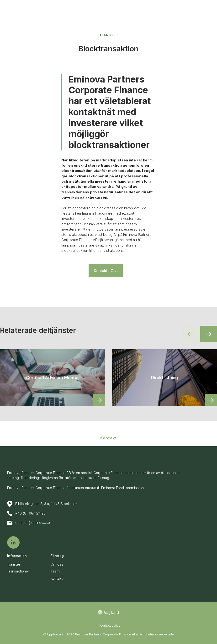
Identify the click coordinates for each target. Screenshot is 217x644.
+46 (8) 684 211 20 (26, 513)
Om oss (57, 564)
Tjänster (108, 35)
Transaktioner (18, 571)
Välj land (108, 613)
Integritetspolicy (108, 625)
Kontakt (57, 578)
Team (55, 571)
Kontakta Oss (106, 271)
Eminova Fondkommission (122, 488)
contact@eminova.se (29, 523)
